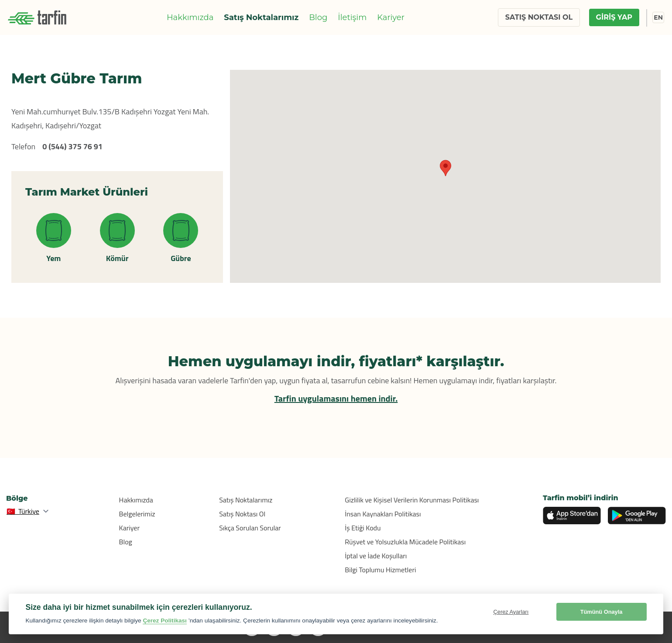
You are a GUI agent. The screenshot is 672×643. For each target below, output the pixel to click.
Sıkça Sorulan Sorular (250, 528)
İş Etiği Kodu (363, 528)
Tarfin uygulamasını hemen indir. (336, 398)
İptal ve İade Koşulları (376, 556)
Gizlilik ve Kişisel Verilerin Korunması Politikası (412, 500)
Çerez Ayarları (511, 612)
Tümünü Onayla (602, 612)
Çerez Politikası (165, 621)
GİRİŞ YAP (614, 17)
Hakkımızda (190, 17)
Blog (318, 17)
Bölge (17, 498)
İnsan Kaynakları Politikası (383, 514)
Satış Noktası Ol (242, 514)
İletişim (352, 17)
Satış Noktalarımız (261, 17)
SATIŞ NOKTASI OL (539, 17)
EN (658, 17)
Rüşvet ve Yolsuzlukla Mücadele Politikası (405, 542)
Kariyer (391, 17)
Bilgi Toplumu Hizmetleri (380, 570)
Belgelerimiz (137, 514)
